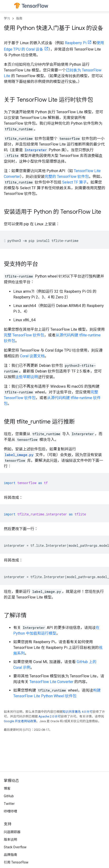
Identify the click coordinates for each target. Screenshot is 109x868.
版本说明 (10, 840)
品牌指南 (10, 855)
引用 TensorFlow (16, 862)
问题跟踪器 (12, 832)
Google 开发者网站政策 (20, 721)
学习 (7, 18)
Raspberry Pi (76, 43)
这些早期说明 (27, 377)
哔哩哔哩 (10, 811)
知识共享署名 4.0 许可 (78, 712)
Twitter (9, 804)
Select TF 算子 (74, 182)
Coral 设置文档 (32, 356)
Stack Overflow (15, 847)
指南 (19, 18)
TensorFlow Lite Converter (51, 682)
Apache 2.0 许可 (50, 716)
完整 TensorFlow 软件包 (24, 335)
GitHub (9, 796)
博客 (7, 788)
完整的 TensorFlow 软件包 (67, 177)
